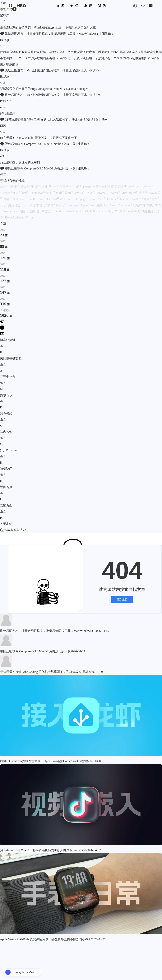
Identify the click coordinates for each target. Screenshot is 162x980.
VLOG (84, 211)
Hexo (131, 187)
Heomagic (73, 205)
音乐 (4, 205)
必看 (97, 187)
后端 (7, 199)
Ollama (102, 211)
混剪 (100, 205)
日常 (67, 187)
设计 (15, 187)
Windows (67, 199)
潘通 (51, 205)
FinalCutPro (36, 199)
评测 (51, 193)
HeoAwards (112, 205)
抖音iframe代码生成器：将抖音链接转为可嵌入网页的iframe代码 (43, 850)
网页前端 (118, 187)
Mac (77, 187)
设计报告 (20, 199)
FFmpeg (81, 199)
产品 (143, 193)
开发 (25, 187)
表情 (23, 211)
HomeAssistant (15, 217)
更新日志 (15, 205)
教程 (5, 187)
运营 (155, 199)
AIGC (141, 187)
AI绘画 (80, 193)
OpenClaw (88, 205)
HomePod (59, 211)
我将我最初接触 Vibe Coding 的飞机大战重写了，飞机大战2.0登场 (44, 672)
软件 (46, 187)
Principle (73, 211)
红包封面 (139, 205)
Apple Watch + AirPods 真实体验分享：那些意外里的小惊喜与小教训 (46, 939)
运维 (25, 193)
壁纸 (123, 211)
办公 (147, 199)
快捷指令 (148, 211)
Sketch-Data (10, 211)
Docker (27, 205)
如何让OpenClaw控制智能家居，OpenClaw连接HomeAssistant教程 (44, 761)
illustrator (125, 199)
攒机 (150, 205)
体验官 (46, 211)
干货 (36, 187)
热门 (106, 187)
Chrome (102, 193)
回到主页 (122, 600)
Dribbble (112, 199)
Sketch (87, 187)
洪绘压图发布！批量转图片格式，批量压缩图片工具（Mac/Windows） (47, 631)
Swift (57, 187)
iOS (17, 193)
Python (93, 199)
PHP (93, 211)
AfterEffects (130, 193)
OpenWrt (52, 199)
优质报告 (34, 211)
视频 (69, 193)
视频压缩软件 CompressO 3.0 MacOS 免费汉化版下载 (35, 651)
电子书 (113, 211)
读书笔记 (40, 205)
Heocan (114, 193)
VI (102, 199)
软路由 (137, 199)
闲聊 (60, 193)
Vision (30, 217)
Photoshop (38, 193)
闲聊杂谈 (134, 211)
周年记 (61, 205)
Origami (126, 205)
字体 (91, 193)
